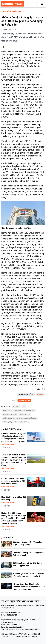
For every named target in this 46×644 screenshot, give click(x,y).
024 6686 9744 (15, 613)
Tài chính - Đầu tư (11, 12)
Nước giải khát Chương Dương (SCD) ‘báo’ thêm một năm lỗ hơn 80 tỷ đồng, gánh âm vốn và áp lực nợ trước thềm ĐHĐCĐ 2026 (14, 518)
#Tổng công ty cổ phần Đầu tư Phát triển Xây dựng (19, 410)
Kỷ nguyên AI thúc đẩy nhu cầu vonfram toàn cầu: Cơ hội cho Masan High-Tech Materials (29, 587)
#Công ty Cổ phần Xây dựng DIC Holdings (16, 422)
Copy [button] (32, 394)
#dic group (16, 407)
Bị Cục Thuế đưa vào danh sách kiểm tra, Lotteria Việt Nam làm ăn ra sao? (13, 481)
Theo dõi (14, 400)
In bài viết (40, 394)
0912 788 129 (12, 615)
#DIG (24, 407)
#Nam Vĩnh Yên (25, 414)
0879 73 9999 (12, 625)
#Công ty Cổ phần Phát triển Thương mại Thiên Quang (20, 418)
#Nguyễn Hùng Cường (10, 414)
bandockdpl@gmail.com (16, 627)
